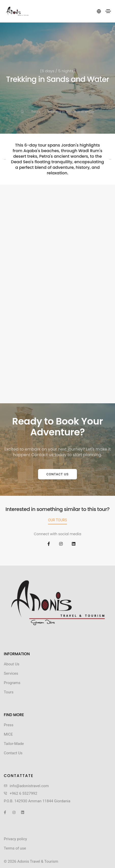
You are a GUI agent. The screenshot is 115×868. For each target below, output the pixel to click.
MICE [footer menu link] (8, 734)
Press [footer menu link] (9, 725)
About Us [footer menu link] (12, 664)
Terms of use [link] (15, 848)
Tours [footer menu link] (9, 692)
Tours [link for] (36, 112)
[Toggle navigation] (108, 11)
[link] (58, 603)
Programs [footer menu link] (12, 683)
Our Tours (57, 520)
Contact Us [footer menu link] (13, 753)
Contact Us (58, 474)
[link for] (22, 112)
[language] (98, 11)
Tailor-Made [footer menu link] (14, 744)
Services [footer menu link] (11, 673)
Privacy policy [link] (15, 839)
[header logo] (17, 11)
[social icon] (45, 544)
